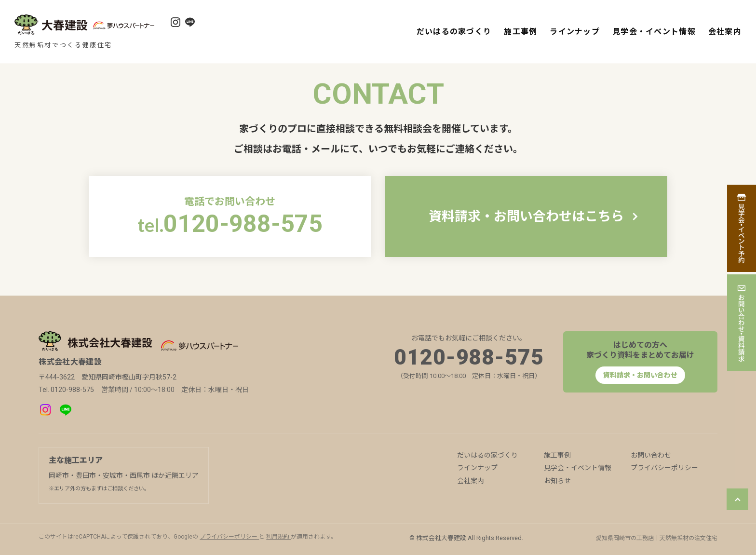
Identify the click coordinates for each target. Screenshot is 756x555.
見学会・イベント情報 (654, 32)
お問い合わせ (651, 455)
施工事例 (520, 32)
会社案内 (725, 32)
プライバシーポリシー (664, 468)
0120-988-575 (469, 357)
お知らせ (557, 481)
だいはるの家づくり (454, 32)
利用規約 (278, 537)
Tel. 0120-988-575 (66, 390)
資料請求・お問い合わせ (640, 375)
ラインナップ (575, 32)
